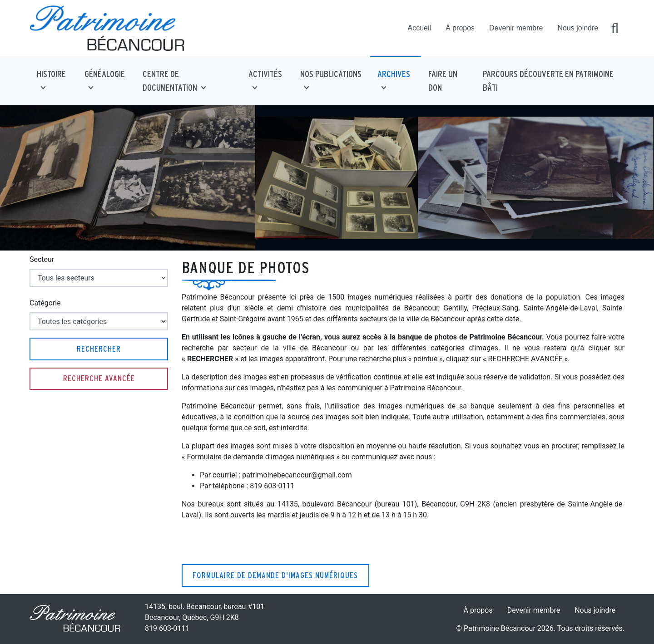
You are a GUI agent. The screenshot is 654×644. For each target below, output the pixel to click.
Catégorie (45, 303)
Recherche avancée (99, 378)
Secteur (42, 259)
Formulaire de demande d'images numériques (275, 575)
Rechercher (99, 349)
